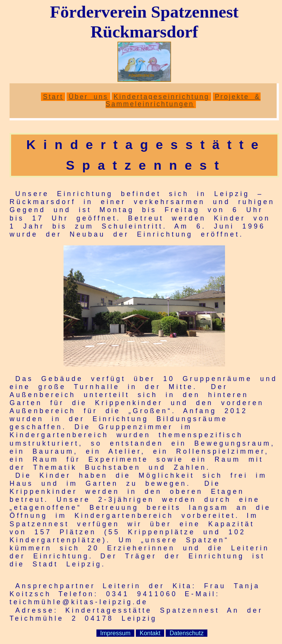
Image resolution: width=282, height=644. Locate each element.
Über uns (88, 97)
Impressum (115, 633)
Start (53, 97)
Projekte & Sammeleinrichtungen (183, 100)
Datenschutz (187, 633)
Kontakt (150, 633)
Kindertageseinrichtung (161, 97)
